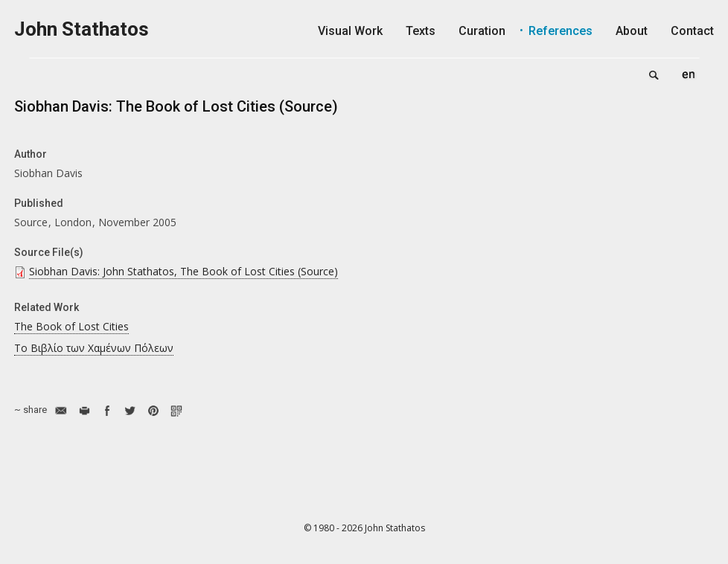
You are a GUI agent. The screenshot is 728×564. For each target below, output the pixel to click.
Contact (692, 31)
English (689, 74)
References (561, 31)
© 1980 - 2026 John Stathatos (364, 528)
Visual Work (350, 31)
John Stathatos (82, 29)
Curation (482, 31)
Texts (421, 31)
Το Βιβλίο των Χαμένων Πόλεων (94, 348)
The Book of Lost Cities (71, 326)
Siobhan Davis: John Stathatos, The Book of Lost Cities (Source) (183, 271)
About (632, 31)
